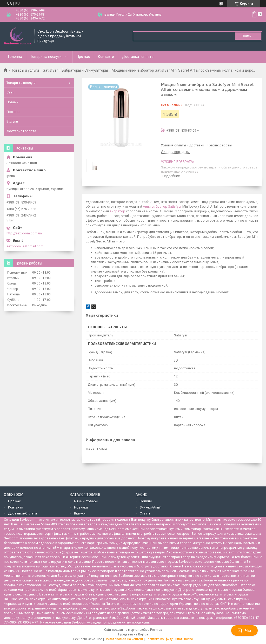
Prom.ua (156, 630)
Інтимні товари (86, 501)
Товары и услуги (25, 70)
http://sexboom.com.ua (24, 233)
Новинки (81, 507)
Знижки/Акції (150, 507)
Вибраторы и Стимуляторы (85, 70)
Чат (244, 631)
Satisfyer (50, 70)
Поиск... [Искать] (248, 36)
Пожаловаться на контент (124, 639)
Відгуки (12, 121)
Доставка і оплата (138, 57)
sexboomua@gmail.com (25, 246)
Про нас (83, 57)
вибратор (117, 211)
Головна (15, 57)
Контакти (106, 57)
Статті (12, 92)
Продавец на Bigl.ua (133, 634)
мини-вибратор (155, 206)
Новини (12, 102)
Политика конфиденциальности (169, 639)
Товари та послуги (46, 57)
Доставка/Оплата (22, 513)
